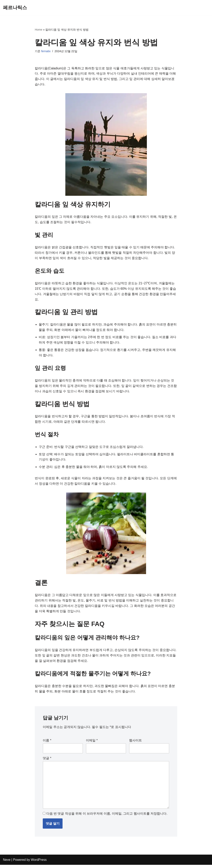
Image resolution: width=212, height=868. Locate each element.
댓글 (47, 761)
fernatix (46, 51)
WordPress (39, 863)
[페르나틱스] (15, 8)
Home (38, 30)
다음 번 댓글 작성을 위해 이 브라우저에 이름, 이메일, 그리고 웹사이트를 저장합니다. (107, 817)
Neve (7, 863)
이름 (47, 743)
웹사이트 (135, 743)
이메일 (92, 743)
